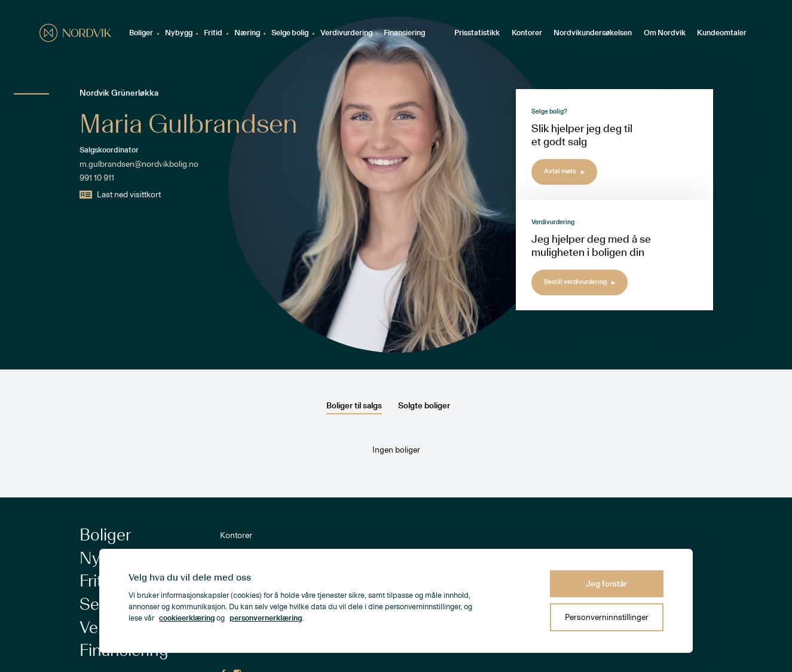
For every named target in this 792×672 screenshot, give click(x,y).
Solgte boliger (424, 406)
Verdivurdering (346, 33)
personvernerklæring (266, 618)
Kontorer (527, 33)
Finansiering (404, 33)
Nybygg (179, 33)
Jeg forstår (606, 584)
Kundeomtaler (722, 33)
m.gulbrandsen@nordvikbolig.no (139, 164)
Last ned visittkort (120, 195)
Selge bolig (290, 33)
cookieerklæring (187, 618)
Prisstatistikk (477, 33)
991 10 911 (97, 178)
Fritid (213, 33)
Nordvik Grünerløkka (119, 93)
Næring (247, 33)
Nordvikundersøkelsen (593, 33)
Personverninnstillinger (607, 617)
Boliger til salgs (354, 406)
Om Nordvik (665, 33)
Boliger (141, 33)
